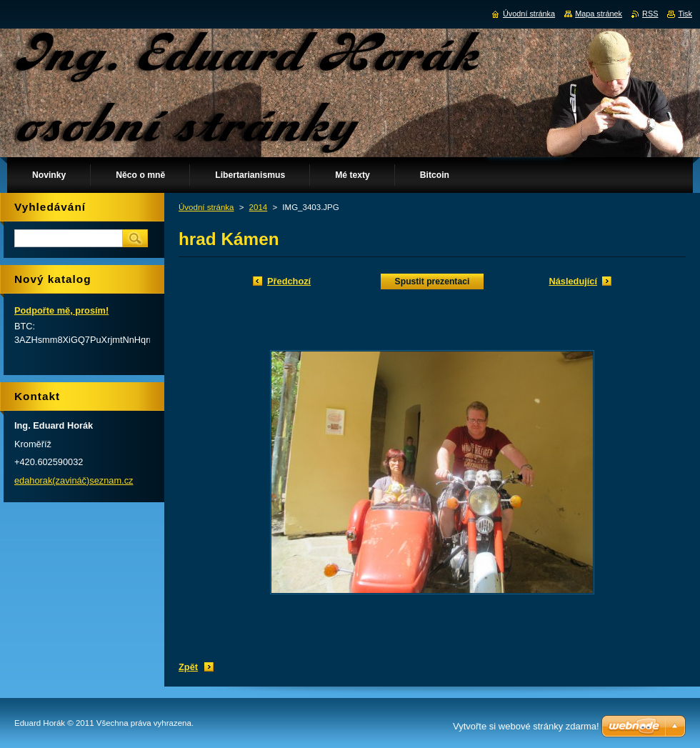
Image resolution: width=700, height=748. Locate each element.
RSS (650, 14)
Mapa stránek (599, 14)
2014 (259, 207)
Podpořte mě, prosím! (61, 310)
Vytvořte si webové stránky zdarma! (526, 726)
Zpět (188, 667)
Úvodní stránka (206, 207)
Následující (573, 281)
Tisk (685, 14)
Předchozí (289, 281)
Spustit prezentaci (432, 281)
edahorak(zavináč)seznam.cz (74, 480)
